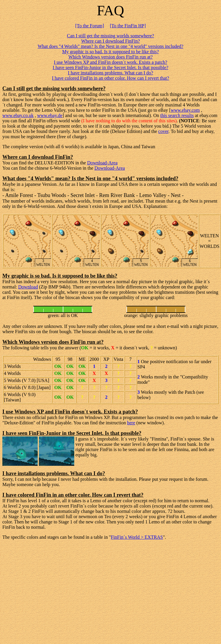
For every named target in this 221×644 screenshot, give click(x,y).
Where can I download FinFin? (110, 41)
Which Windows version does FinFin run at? (111, 57)
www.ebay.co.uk (18, 115)
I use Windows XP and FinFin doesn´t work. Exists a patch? (111, 62)
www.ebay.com (185, 110)
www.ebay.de (50, 115)
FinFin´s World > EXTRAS (137, 537)
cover (163, 131)
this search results (177, 115)
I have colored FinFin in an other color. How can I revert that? (111, 78)
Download (28, 287)
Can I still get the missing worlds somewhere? (111, 36)
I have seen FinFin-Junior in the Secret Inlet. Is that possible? (111, 67)
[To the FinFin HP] (128, 26)
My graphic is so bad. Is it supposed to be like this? (111, 52)
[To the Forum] (90, 26)
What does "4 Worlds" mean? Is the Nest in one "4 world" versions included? (111, 46)
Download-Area (102, 163)
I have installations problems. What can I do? (110, 73)
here (131, 423)
